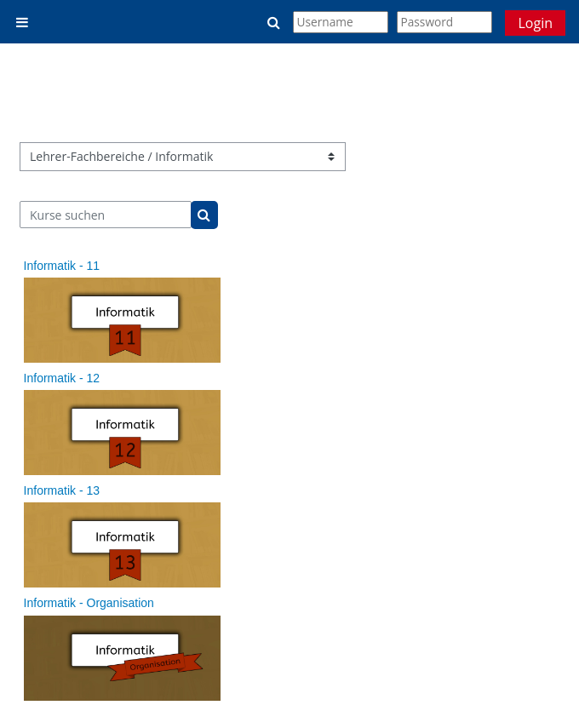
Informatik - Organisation (89, 603)
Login (535, 23)
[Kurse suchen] (106, 215)
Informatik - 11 (62, 266)
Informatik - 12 (62, 378)
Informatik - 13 (62, 490)
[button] (275, 22)
